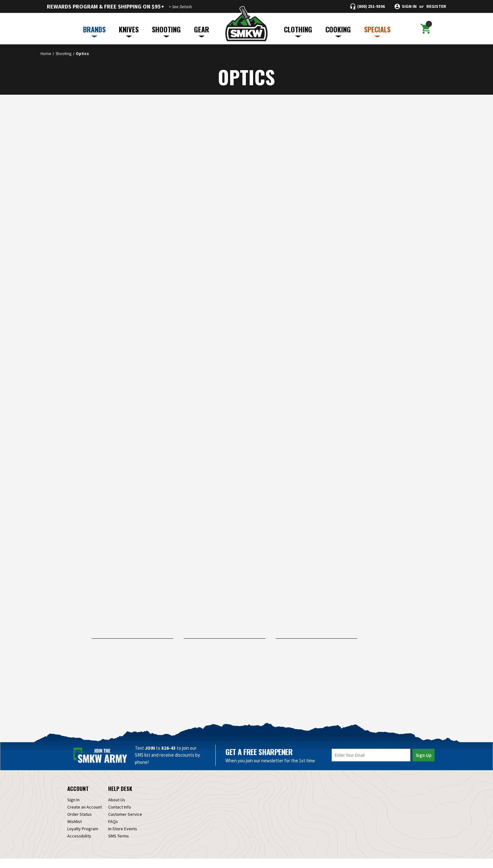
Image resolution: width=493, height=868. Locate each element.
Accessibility (79, 845)
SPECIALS (377, 31)
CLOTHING (298, 31)
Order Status (80, 824)
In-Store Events (123, 838)
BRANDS (94, 31)
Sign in (409, 6)
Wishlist (75, 831)
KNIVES (129, 31)
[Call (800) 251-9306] (368, 6)
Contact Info (120, 816)
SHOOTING (166, 31)
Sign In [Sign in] (73, 809)
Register (436, 6)
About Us (117, 809)
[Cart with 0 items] (425, 29)
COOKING (338, 31)
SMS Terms (119, 845)
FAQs (113, 831)
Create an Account (85, 816)
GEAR (202, 31)
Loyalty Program (83, 838)
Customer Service (125, 824)
